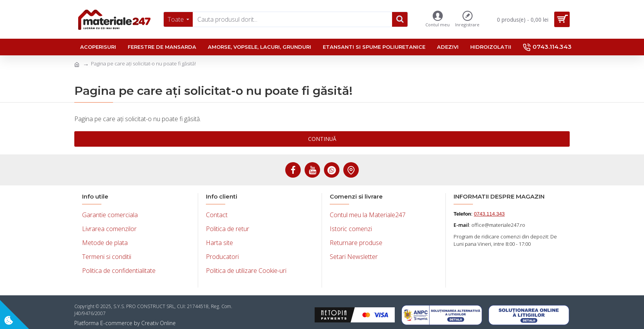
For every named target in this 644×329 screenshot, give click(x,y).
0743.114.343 (490, 214)
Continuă (322, 139)
